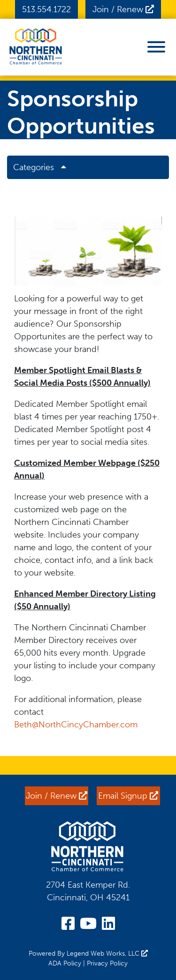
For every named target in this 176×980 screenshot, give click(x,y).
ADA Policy (65, 963)
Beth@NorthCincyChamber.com (77, 725)
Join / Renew (123, 9)
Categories (43, 167)
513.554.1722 (46, 9)
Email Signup (128, 796)
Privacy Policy (107, 963)
